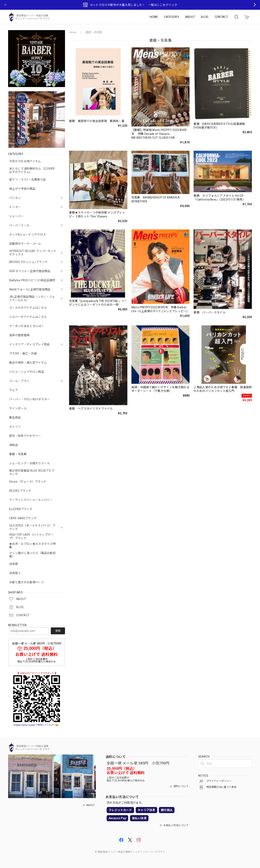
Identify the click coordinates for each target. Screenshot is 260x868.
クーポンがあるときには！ (27, 326)
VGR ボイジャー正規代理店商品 (30, 271)
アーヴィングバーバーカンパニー (31, 500)
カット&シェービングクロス (28, 234)
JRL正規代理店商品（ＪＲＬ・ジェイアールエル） (32, 298)
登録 (58, 631)
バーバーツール (19, 225)
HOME (154, 17)
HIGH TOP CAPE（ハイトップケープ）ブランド (31, 536)
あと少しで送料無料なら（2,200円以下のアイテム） (32, 170)
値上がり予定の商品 (22, 189)
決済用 (14, 564)
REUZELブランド (20, 491)
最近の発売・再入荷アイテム (28, 363)
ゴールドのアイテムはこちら (28, 308)
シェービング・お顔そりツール (29, 463)
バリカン (15, 198)
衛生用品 (15, 418)
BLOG (205, 17)
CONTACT (221, 17)
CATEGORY (172, 17)
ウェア (14, 390)
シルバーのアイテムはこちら (28, 317)
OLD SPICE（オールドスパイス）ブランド (32, 527)
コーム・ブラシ (19, 381)
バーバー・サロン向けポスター (29, 399)
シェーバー (16, 216)
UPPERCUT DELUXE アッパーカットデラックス (33, 253)
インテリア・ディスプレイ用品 (29, 344)
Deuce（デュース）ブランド (28, 482)
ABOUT (190, 17)
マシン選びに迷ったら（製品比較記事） (32, 555)
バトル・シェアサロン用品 (27, 372)
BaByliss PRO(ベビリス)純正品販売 (32, 280)
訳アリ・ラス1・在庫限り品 (27, 180)
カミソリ (15, 427)
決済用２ (15, 573)
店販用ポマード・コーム (25, 244)
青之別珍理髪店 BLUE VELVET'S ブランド (32, 472)
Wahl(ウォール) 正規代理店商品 (30, 289)
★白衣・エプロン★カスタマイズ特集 (32, 546)
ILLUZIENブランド (21, 509)
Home (73, 32)
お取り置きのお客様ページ (27, 582)
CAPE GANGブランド (23, 518)
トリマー (15, 207)
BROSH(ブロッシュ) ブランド (28, 262)
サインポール (18, 408)
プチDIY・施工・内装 (23, 353)
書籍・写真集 (18, 454)
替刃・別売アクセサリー (25, 436)
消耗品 (14, 445)
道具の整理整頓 (19, 335)
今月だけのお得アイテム (25, 161)
